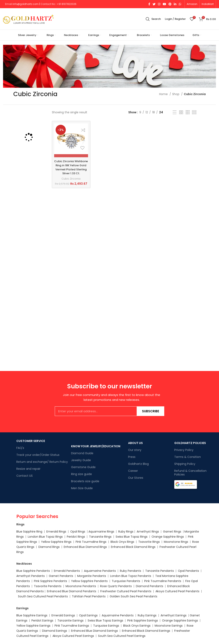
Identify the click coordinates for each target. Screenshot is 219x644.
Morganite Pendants (92, 576)
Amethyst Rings (148, 532)
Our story (135, 450)
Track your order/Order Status (38, 455)
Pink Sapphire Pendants (50, 581)
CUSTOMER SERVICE (31, 441)
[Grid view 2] (181, 112)
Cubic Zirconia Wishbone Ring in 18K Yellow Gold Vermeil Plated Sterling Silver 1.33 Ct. (71, 169)
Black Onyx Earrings (137, 626)
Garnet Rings (172, 532)
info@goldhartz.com (26, 4)
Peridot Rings (76, 537)
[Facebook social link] (149, 4)
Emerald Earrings (63, 615)
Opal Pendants (188, 571)
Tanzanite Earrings (70, 620)
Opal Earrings (88, 615)
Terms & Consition (188, 457)
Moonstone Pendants (81, 586)
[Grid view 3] (188, 112)
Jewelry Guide (81, 460)
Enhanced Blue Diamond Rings (85, 547)
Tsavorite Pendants (48, 586)
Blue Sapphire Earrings (32, 615)
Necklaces (24, 564)
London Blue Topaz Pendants (131, 576)
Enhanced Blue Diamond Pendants (72, 591)
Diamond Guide (82, 453)
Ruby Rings (126, 532)
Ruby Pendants (131, 571)
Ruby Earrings (147, 615)
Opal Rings (78, 532)
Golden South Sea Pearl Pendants (134, 596)
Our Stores (136, 478)
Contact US (25, 476)
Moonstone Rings (176, 542)
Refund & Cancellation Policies (190, 473)
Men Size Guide (82, 488)
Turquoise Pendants (126, 581)
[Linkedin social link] (175, 4)
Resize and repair (28, 469)
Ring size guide (82, 474)
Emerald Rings (56, 532)
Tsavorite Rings (149, 542)
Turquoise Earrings (106, 626)
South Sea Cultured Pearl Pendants (43, 596)
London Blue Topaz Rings (45, 537)
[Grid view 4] (194, 112)
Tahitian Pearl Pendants (89, 596)
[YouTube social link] (164, 4)
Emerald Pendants (67, 571)
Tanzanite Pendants (160, 571)
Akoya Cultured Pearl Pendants (177, 591)
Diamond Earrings (55, 631)
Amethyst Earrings (174, 615)
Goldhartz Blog (138, 464)
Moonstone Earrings (169, 626)
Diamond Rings (49, 547)
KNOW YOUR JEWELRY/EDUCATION (96, 446)
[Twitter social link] (154, 4)
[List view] (175, 112)
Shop (176, 94)
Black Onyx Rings (122, 542)
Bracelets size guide (85, 481)
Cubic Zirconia (71, 183)
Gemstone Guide (83, 467)
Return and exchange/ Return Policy (42, 462)
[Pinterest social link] (170, 4)
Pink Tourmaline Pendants (163, 581)
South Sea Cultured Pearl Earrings (122, 636)
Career (133, 471)
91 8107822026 (68, 4)
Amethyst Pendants (31, 576)
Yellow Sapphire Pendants (89, 581)
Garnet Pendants (61, 576)
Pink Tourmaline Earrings (72, 626)
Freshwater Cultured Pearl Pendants (126, 591)
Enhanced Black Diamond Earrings (146, 631)
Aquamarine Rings (101, 532)
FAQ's (20, 448)
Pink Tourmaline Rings (91, 542)
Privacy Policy (184, 450)
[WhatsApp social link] (180, 4)
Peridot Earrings (42, 620)
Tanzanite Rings (101, 537)
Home (164, 94)
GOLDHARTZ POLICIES (190, 443)
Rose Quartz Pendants (116, 586)
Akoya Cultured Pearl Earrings (73, 636)
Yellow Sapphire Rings (56, 542)
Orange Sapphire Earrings (180, 620)
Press (132, 457)
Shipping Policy (185, 464)
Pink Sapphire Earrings (143, 620)
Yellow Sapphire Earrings (33, 626)
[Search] (153, 19)
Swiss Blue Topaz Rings (132, 537)
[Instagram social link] (159, 4)
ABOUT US (135, 443)
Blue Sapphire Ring (29, 532)
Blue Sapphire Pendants (33, 571)
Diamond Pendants (150, 586)
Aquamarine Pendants (100, 571)
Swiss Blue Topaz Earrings (105, 620)
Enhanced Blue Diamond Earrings (94, 631)
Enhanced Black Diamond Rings (133, 547)
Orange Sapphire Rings (168, 537)
